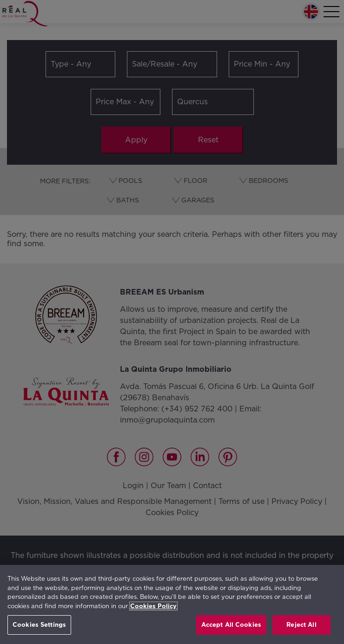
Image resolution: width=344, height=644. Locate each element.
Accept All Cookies (231, 625)
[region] (172, 604)
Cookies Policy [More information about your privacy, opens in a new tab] (153, 606)
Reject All (301, 625)
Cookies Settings (39, 625)
